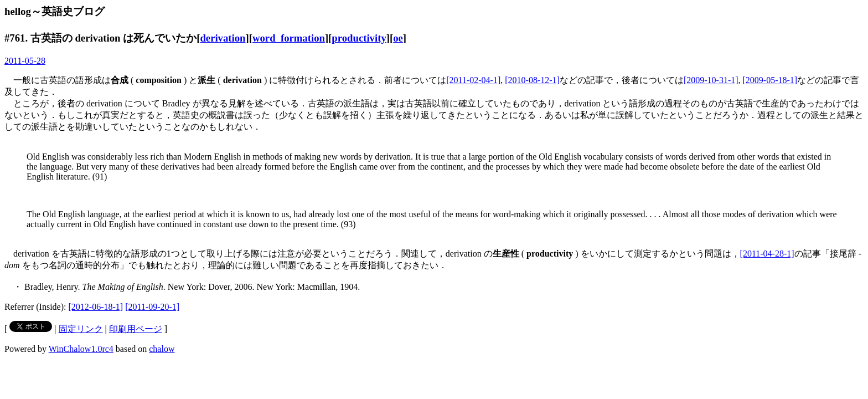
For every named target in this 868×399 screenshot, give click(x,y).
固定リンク (81, 329)
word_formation (289, 38)
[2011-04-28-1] (767, 254)
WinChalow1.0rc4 (81, 349)
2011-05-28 (25, 61)
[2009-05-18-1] (770, 80)
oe (398, 38)
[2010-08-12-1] (532, 80)
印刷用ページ (136, 329)
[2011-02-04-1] (473, 80)
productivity (359, 38)
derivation (223, 38)
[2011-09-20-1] (152, 307)
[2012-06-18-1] (96, 307)
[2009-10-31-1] (711, 80)
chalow (162, 349)
